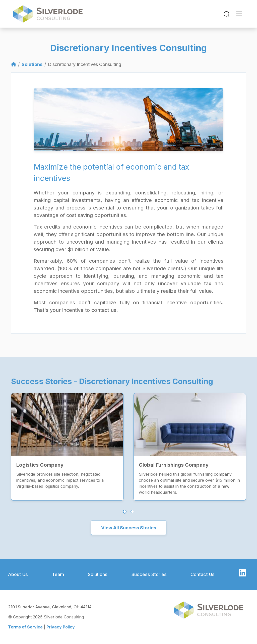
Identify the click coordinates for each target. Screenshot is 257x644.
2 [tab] (132, 512)
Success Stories (149, 574)
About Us (18, 574)
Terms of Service (25, 627)
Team (58, 574)
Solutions (32, 64)
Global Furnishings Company (174, 465)
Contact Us (203, 574)
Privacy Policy (61, 627)
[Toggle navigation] (227, 14)
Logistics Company (40, 465)
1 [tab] (125, 512)
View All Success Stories (129, 528)
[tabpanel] (67, 442)
